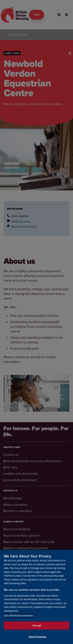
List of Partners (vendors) (18, 616)
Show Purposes (37, 637)
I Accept (36, 626)
